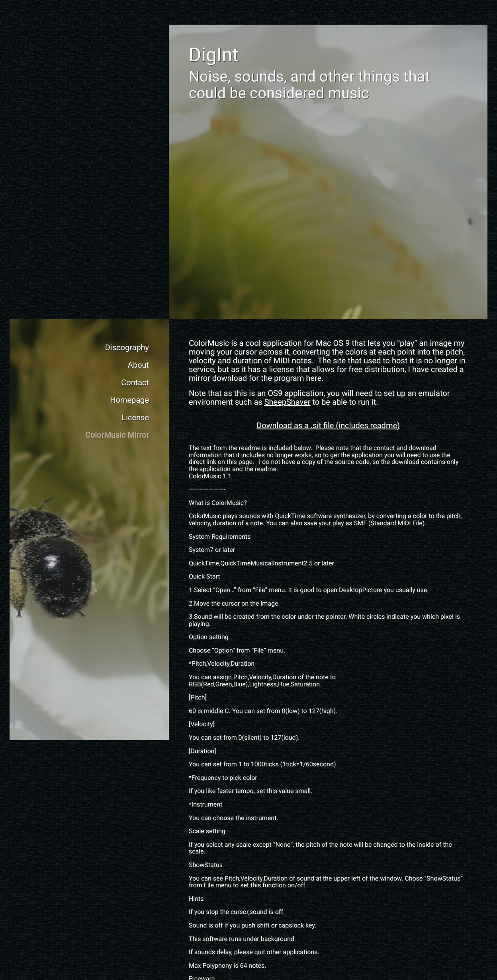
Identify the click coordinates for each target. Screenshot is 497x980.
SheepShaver (288, 402)
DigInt (214, 55)
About (138, 365)
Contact (135, 382)
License (135, 417)
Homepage (129, 400)
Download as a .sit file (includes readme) (328, 425)
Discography (127, 347)
